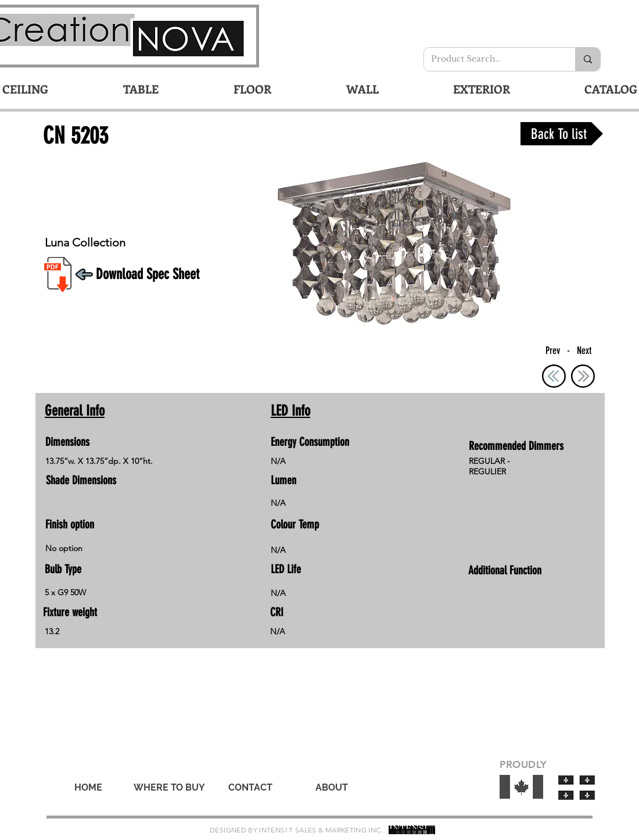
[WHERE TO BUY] (169, 788)
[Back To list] (562, 134)
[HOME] (88, 788)
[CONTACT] (250, 788)
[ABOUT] (332, 788)
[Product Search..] (491, 59)
